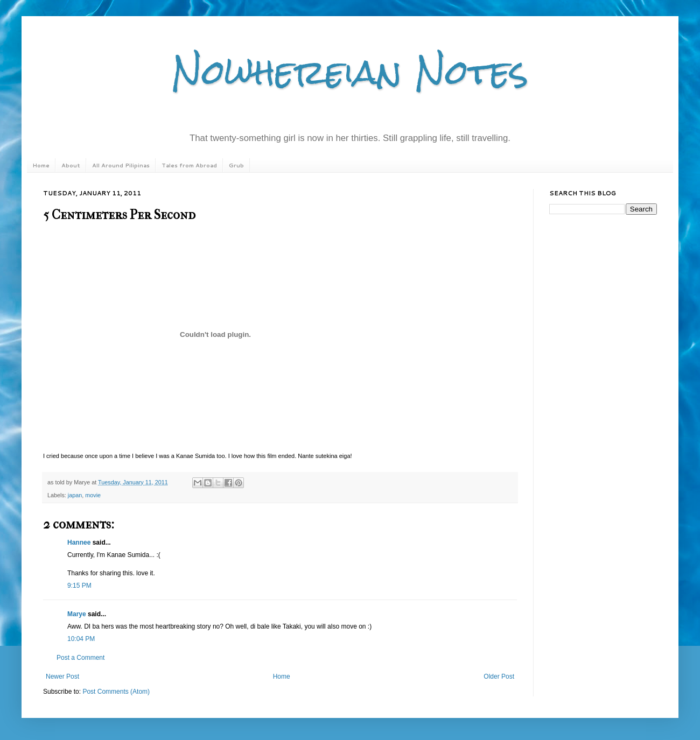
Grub (236, 165)
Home (41, 165)
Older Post (499, 676)
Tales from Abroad (189, 165)
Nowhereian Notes (350, 72)
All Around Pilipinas (121, 165)
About (71, 165)
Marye (77, 614)
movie (93, 495)
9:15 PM (79, 586)
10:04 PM (81, 639)
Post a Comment (80, 658)
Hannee (79, 542)
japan (75, 495)
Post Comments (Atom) (116, 692)
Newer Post (62, 676)
